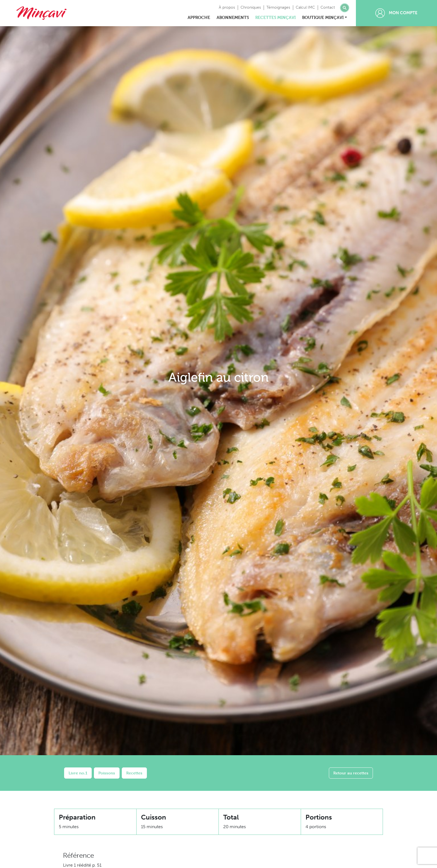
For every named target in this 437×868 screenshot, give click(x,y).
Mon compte (396, 13)
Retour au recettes (351, 773)
